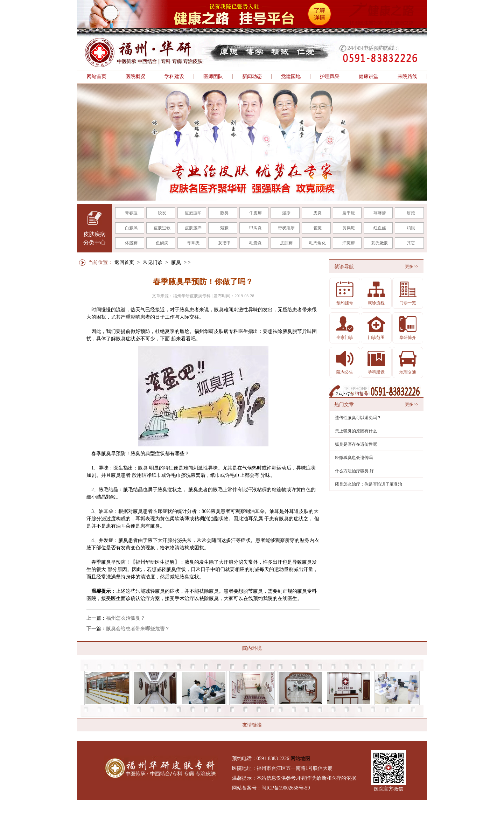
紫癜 (224, 228)
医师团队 (213, 77)
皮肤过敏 (162, 228)
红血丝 (380, 228)
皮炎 (317, 213)
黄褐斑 (349, 228)
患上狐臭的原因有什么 (356, 431)
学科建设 (174, 77)
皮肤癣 (286, 243)
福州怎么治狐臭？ (126, 618)
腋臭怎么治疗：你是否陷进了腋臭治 (369, 484)
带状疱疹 (286, 228)
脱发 (162, 213)
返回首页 (124, 262)
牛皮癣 (255, 213)
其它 (411, 243)
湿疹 (286, 213)
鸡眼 (411, 228)
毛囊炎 (255, 243)
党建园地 (291, 77)
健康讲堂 (369, 77)
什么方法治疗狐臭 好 (354, 471)
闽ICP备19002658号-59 (286, 788)
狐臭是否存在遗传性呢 (356, 444)
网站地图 (300, 759)
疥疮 (411, 213)
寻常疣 (193, 243)
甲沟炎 (255, 228)
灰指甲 (224, 243)
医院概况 (135, 77)
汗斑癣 (349, 243)
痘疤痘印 (193, 213)
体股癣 (131, 243)
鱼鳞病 (162, 243)
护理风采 (330, 77)
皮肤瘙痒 (193, 228)
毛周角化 (317, 243)
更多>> (412, 266)
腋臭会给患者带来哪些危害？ (138, 629)
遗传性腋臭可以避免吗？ (358, 418)
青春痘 (131, 213)
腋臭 (224, 213)
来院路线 (407, 77)
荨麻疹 (380, 213)
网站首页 (97, 77)
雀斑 (317, 228)
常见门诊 (153, 262)
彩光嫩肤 (380, 243)
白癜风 (131, 228)
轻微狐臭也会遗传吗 (354, 458)
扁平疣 (349, 213)
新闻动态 (252, 77)
